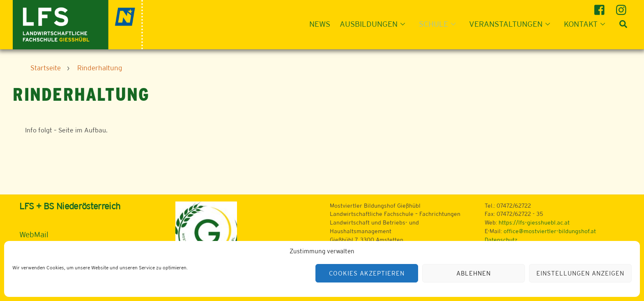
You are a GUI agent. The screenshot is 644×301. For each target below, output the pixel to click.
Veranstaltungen (512, 24)
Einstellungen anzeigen (580, 273)
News (320, 24)
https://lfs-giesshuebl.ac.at (534, 222)
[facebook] (601, 7)
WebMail (34, 234)
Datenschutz (501, 240)
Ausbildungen (375, 24)
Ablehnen (474, 273)
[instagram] (622, 7)
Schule (440, 24)
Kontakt (587, 24)
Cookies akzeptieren (367, 273)
